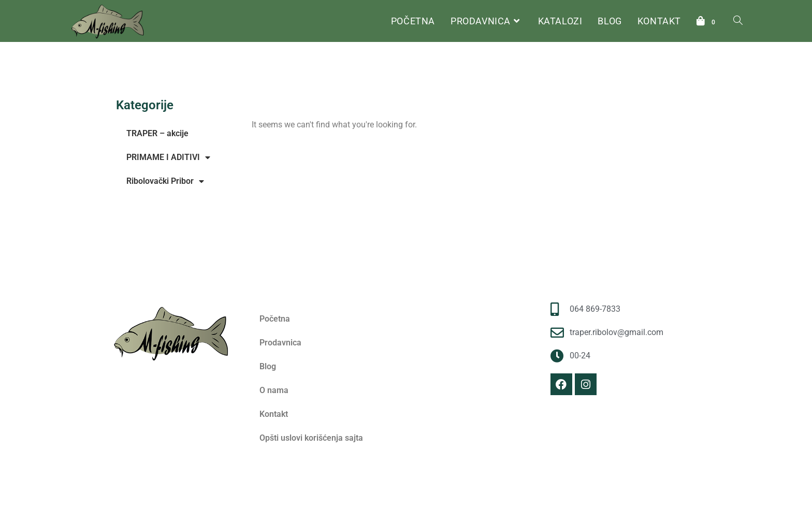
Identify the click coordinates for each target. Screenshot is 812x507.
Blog (268, 366)
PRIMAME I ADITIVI (168, 157)
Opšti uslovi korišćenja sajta (311, 438)
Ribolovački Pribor (165, 181)
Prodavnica (280, 343)
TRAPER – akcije (157, 133)
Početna (264, 95)
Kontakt (274, 414)
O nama (274, 390)
